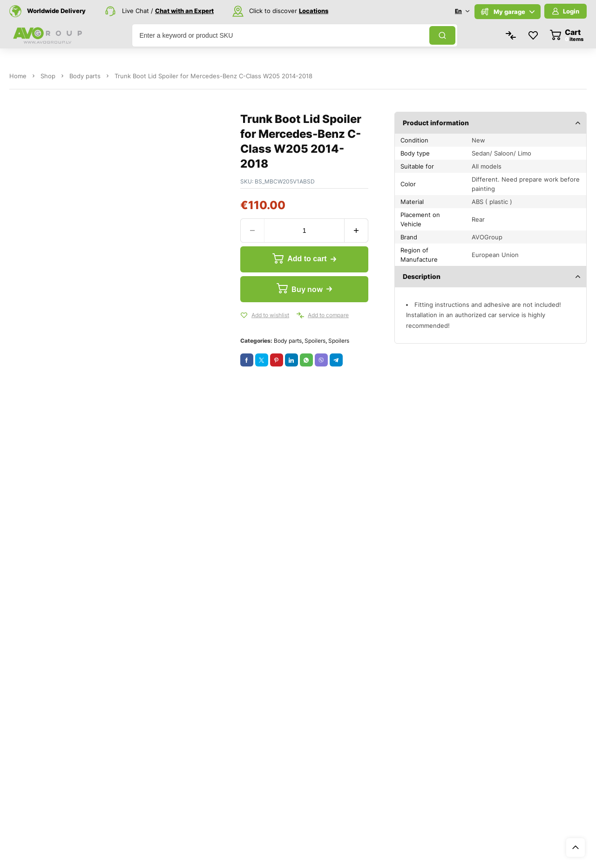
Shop (48, 76)
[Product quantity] (304, 231)
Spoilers (315, 341)
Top (576, 848)
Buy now (307, 289)
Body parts (85, 76)
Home (18, 76)
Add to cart (306, 259)
